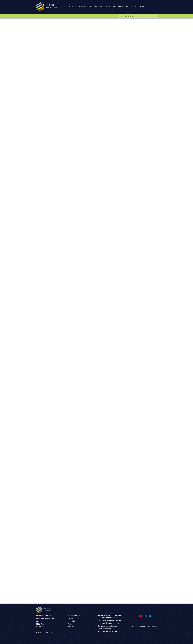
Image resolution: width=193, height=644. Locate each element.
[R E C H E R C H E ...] (138, 16)
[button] (82, 6)
